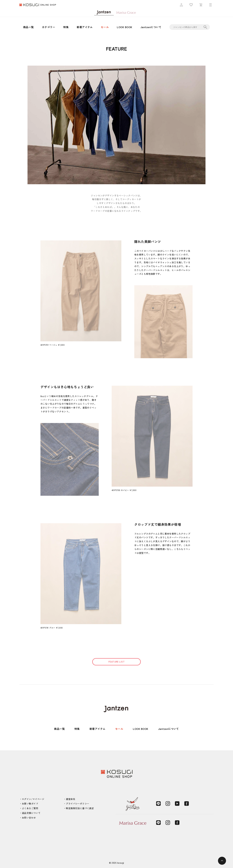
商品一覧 (28, 27)
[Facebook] (187, 804)
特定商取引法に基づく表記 (80, 808)
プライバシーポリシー (78, 804)
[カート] (201, 5)
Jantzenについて (151, 27)
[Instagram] (168, 804)
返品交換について (31, 813)
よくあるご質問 (30, 808)
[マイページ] (181, 5)
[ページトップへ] (222, 861)
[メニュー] (211, 5)
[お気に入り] (191, 5)
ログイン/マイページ (33, 799)
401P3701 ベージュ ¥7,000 (53, 345)
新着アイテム (85, 27)
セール (105, 27)
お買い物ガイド (30, 804)
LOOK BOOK (125, 27)
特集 (66, 27)
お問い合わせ (29, 818)
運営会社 (71, 799)
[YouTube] (177, 804)
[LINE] (158, 804)
